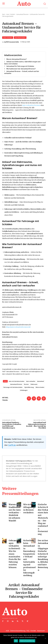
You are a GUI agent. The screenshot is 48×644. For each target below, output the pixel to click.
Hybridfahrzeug (29, 387)
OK (16, 641)
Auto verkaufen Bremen (31, 105)
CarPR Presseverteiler (11, 42)
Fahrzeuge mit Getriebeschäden (13, 387)
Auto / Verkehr (8, 38)
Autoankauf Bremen (16, 384)
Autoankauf (41, 381)
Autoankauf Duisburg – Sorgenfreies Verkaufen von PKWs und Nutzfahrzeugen (12, 425)
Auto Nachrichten (20, 38)
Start (4, 14)
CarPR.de (12, 445)
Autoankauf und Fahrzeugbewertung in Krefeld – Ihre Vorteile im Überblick (36, 425)
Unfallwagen (24, 390)
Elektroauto (34, 384)
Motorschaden (40, 387)
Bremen (26, 384)
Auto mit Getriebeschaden (17, 381)
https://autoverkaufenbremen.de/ (18, 327)
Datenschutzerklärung (27, 641)
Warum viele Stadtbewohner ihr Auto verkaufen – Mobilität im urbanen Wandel (15, 512)
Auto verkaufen (31, 381)
